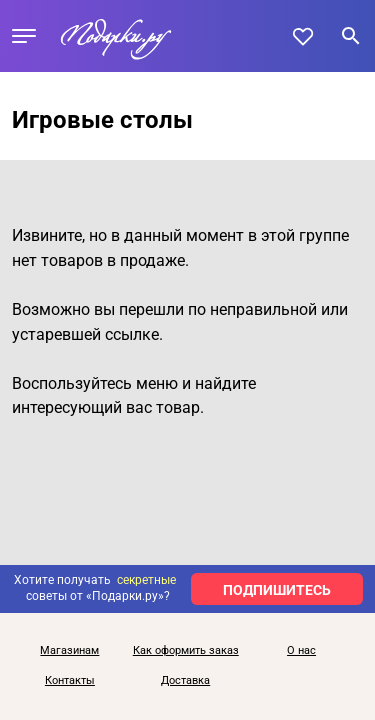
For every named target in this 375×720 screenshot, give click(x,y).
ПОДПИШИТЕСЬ (277, 590)
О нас (301, 651)
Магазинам (69, 651)
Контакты (70, 681)
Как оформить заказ (186, 651)
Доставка (185, 681)
